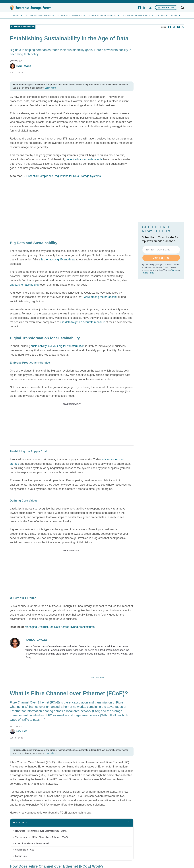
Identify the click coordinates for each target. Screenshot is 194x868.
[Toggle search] (182, 8)
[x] (150, 8)
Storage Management (104, 15)
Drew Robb (18, 731)
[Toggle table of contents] (72, 823)
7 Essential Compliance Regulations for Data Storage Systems (62, 176)
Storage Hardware (40, 15)
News (18, 15)
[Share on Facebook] (170, 27)
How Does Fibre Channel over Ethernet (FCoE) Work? (41, 831)
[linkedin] (145, 8)
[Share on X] (174, 27)
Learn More (50, 88)
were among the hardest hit (100, 297)
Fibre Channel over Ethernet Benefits (33, 843)
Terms (174, 270)
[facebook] (139, 8)
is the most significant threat (58, 260)
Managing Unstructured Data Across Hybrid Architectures (60, 627)
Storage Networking (138, 15)
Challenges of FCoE (25, 850)
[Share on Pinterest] (178, 27)
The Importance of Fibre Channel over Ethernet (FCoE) (41, 837)
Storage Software (71, 15)
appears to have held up (25, 285)
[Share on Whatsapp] (183, 27)
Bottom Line (21, 856)
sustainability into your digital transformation (58, 346)
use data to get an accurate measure (82, 322)
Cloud (162, 15)
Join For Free (161, 258)
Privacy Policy (148, 273)
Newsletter (166, 7)
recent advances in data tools (84, 159)
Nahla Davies (20, 66)
